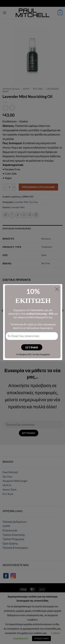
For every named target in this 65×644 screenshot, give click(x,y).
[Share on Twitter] (18, 215)
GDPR (6, 526)
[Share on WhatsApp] (6, 215)
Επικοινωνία (10, 530)
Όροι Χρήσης (10, 543)
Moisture (46, 239)
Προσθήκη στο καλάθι (38, 187)
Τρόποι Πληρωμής (14, 539)
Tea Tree (38, 89)
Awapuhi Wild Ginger (15, 481)
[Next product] (5, 108)
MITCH (7, 485)
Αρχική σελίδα (11, 89)
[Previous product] (12, 108)
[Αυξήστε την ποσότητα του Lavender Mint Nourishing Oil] (14, 187)
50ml (44, 255)
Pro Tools (8, 494)
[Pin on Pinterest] (30, 215)
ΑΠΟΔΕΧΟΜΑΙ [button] (41, 638)
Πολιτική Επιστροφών (15, 548)
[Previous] (3, 317)
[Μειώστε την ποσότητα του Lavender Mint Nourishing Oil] (5, 187)
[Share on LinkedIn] (36, 215)
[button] (5, 13)
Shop (26, 89)
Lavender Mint (21, 202)
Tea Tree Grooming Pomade (17, 321)
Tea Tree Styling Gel (48, 320)
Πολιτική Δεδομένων (15, 522)
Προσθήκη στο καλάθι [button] (17, 333)
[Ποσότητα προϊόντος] (9, 187)
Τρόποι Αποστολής (14, 535)
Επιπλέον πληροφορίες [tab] (17, 229)
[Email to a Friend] (24, 215)
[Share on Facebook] (12, 215)
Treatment (47, 247)
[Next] (62, 317)
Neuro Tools (10, 489)
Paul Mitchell (10, 472)
